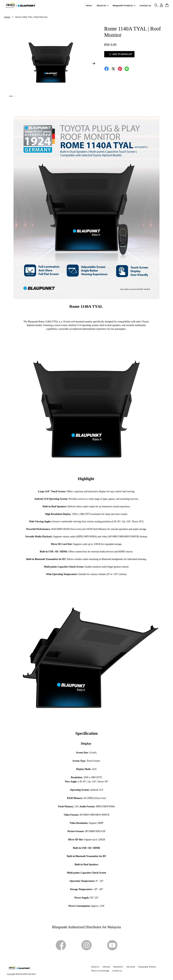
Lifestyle (106, 967)
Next (94, 64)
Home (89, 5)
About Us (103, 5)
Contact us (145, 5)
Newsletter (118, 967)
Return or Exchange (100, 971)
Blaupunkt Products (124, 5)
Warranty (131, 967)
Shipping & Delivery (147, 967)
